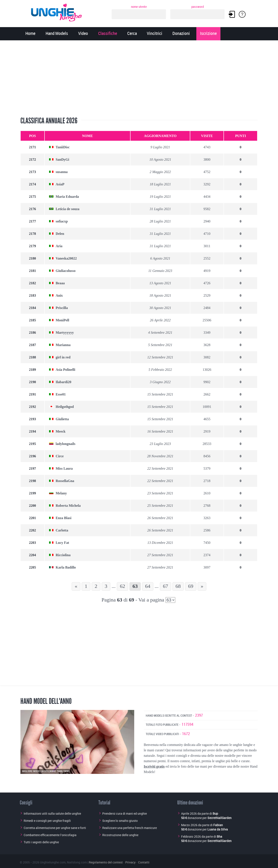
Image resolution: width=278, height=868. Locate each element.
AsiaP (60, 184)
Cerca (132, 34)
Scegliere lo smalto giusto (120, 821)
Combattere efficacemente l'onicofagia (50, 835)
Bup (215, 813)
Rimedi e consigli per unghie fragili (47, 821)
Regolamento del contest (106, 862)
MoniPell (62, 320)
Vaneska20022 (66, 258)
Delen (60, 234)
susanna (62, 172)
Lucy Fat (62, 543)
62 (122, 586)
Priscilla (62, 308)
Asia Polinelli (65, 370)
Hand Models (57, 34)
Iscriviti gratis (154, 766)
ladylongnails (65, 444)
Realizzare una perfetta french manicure (130, 828)
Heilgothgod (65, 407)
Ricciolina (63, 555)
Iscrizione (208, 34)
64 (148, 586)
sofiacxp (62, 221)
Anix (59, 295)
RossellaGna (65, 481)
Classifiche (108, 34)
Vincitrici (155, 34)
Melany (61, 493)
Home (30, 34)
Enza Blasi (63, 518)
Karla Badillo (66, 567)
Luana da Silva (218, 829)
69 (191, 586)
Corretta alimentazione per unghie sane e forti (55, 828)
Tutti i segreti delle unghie (41, 842)
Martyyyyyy (65, 333)
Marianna (63, 345)
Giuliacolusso (66, 271)
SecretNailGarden (219, 818)
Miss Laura (64, 468)
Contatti (144, 862)
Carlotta (62, 530)
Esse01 (61, 394)
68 (178, 586)
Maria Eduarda (67, 197)
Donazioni (181, 34)
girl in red (63, 357)
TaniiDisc (63, 147)
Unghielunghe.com (53, 862)
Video (83, 34)
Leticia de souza (67, 209)
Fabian (218, 825)
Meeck (60, 431)
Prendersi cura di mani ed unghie (125, 813)
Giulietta (62, 419)
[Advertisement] (139, 79)
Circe (60, 456)
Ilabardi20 (63, 382)
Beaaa (60, 283)
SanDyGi (62, 159)
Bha (219, 836)
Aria (59, 246)
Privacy (130, 862)
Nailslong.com (77, 862)
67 (165, 586)
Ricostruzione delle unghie (120, 835)
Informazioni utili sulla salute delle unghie (52, 813)
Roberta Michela (68, 506)
